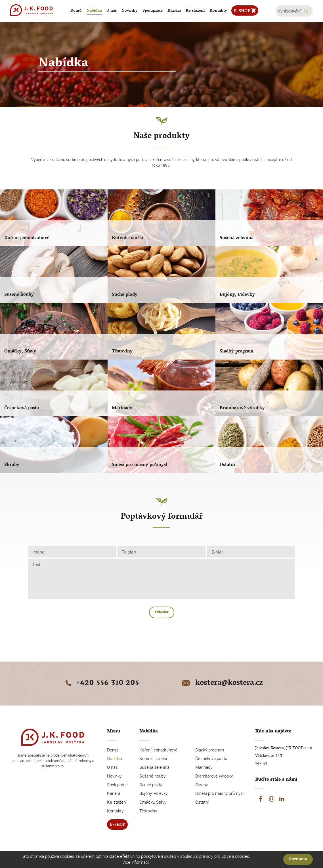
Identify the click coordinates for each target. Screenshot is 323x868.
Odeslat (162, 613)
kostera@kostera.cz (222, 684)
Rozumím (298, 860)
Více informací (136, 862)
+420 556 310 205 (101, 684)
